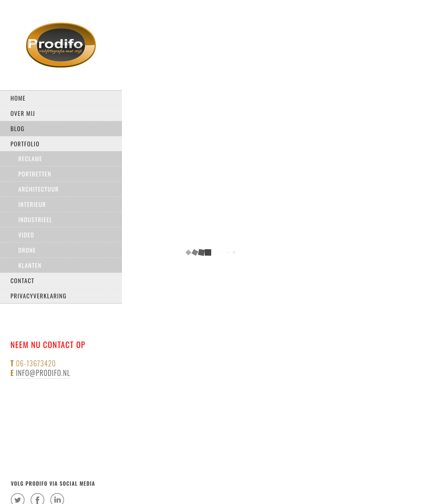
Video (26, 235)
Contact (22, 280)
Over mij (23, 113)
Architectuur (39, 189)
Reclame (30, 158)
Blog (17, 128)
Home (18, 98)
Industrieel (35, 219)
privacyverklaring (39, 296)
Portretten (35, 174)
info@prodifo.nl (43, 373)
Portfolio (25, 144)
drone (27, 250)
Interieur (32, 204)
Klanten (30, 265)
